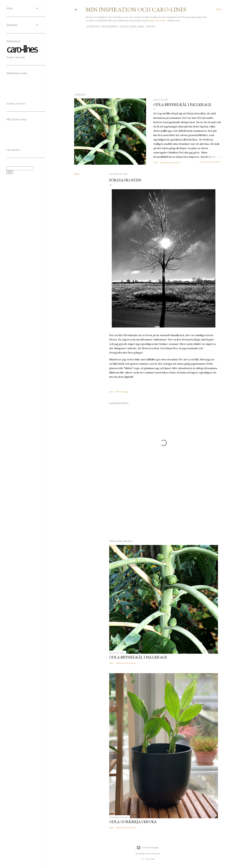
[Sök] (219, 10)
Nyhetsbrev (109, 27)
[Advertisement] (148, 63)
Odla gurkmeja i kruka (133, 822)
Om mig (150, 27)
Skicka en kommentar (170, 163)
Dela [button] (155, 163)
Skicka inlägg (122, 392)
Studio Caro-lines (157, 21)
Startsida (92, 27)
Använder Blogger (148, 848)
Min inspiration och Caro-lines (136, 9)
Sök (10, 172)
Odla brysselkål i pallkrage (182, 105)
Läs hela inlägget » (210, 162)
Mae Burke (155, 854)
